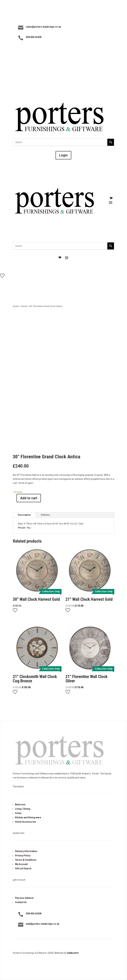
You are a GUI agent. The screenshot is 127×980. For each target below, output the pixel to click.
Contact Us (21, 902)
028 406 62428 (34, 37)
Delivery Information (26, 851)
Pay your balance (24, 898)
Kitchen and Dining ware (28, 817)
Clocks (24, 306)
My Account (21, 864)
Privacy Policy (23, 856)
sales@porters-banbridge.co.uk (43, 27)
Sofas (18, 813)
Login (63, 155)
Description (24, 515)
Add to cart (29, 498)
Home (16, 306)
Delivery (45, 515)
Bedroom (20, 805)
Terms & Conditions (26, 860)
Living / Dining (23, 809)
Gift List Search (23, 868)
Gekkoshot (73, 953)
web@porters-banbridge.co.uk (42, 924)
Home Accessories (26, 822)
